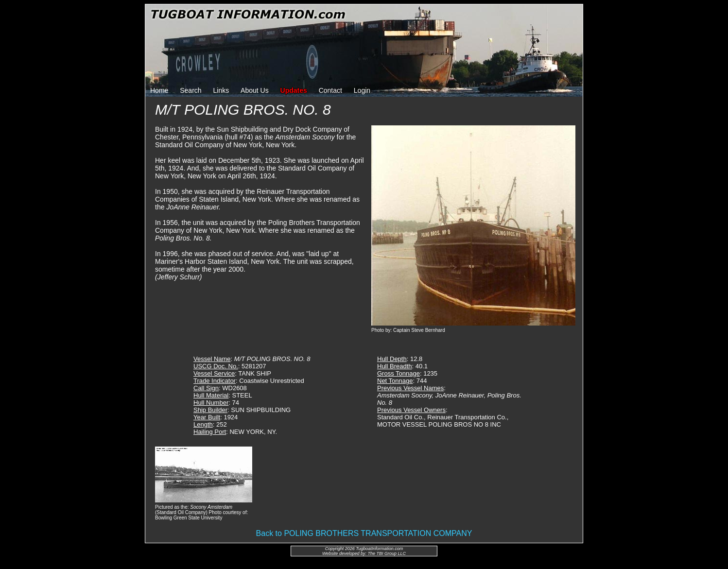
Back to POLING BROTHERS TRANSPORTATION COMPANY (364, 533)
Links (221, 90)
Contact (330, 90)
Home (159, 90)
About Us (255, 90)
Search (191, 90)
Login (362, 90)
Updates (294, 90)
